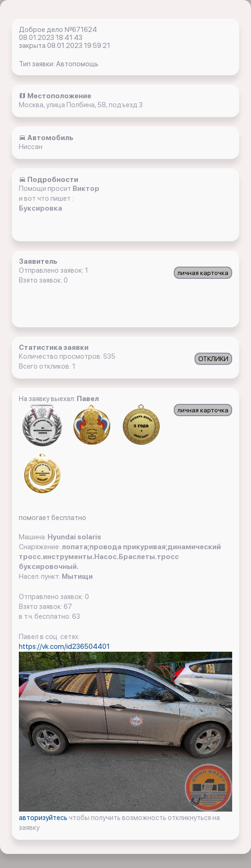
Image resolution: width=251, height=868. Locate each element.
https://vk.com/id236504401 (64, 647)
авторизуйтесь (44, 818)
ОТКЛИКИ (213, 359)
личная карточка (203, 273)
